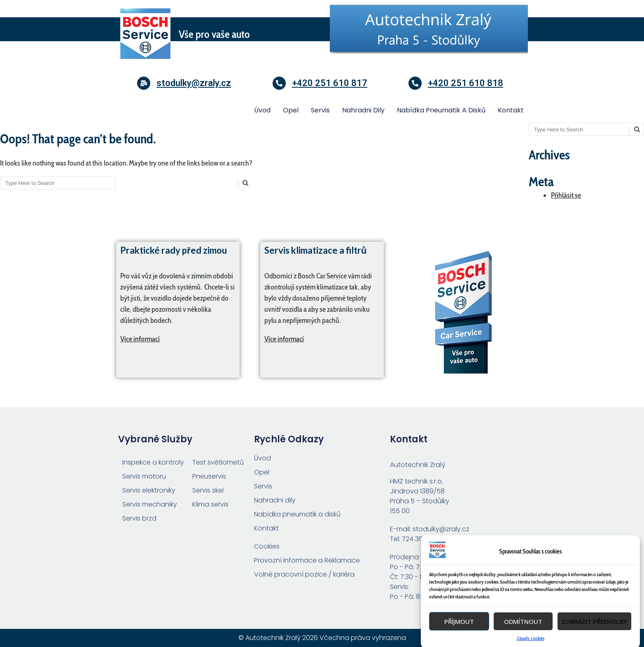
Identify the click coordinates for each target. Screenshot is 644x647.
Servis (320, 110)
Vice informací (140, 339)
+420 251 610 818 (465, 83)
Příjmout (459, 637)
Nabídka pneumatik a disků (441, 110)
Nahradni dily (363, 110)
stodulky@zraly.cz (194, 83)
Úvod (262, 110)
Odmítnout (523, 637)
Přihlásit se (566, 195)
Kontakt (511, 110)
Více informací (284, 339)
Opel (291, 110)
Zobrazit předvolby (594, 637)
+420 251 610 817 (330, 83)
